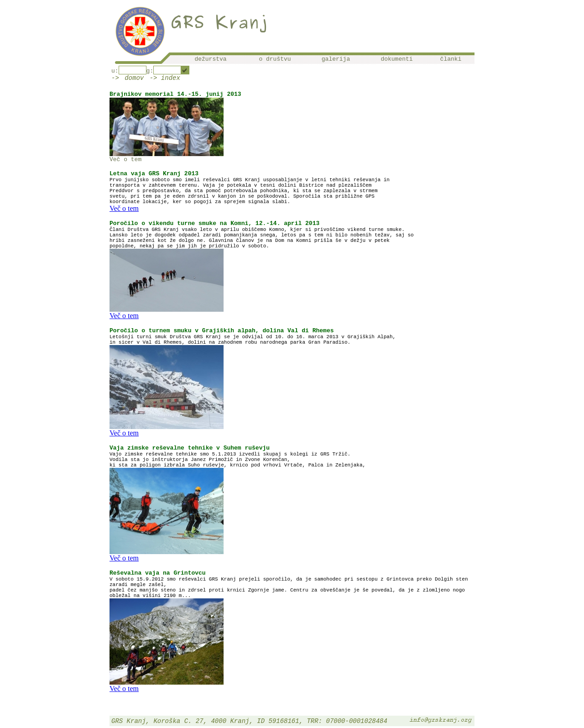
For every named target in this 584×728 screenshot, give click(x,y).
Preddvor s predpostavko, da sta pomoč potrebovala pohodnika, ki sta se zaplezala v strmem (244, 191)
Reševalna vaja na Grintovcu (158, 573)
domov (134, 78)
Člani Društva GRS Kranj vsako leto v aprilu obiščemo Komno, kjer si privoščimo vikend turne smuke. (257, 230)
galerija (336, 59)
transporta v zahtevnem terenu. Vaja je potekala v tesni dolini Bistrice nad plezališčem (240, 185)
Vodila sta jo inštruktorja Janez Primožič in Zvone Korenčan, (200, 460)
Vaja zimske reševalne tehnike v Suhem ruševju (190, 448)
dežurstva (210, 59)
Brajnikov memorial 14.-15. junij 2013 (175, 94)
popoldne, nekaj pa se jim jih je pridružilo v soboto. (189, 246)
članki (451, 59)
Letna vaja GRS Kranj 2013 (154, 174)
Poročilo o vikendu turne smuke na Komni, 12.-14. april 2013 (214, 223)
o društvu (275, 59)
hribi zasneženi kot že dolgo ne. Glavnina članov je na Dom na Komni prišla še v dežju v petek (250, 241)
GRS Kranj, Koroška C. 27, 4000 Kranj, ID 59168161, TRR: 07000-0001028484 (249, 721)
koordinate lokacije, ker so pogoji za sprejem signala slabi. (200, 202)
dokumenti (396, 59)
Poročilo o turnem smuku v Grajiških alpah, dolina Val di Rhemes (222, 331)
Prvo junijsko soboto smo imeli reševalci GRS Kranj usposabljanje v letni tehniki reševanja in (250, 180)
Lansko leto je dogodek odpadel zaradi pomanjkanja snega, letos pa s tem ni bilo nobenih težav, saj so (262, 235)
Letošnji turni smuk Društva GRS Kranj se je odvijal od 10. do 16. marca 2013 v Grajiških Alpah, (253, 337)
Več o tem (125, 160)
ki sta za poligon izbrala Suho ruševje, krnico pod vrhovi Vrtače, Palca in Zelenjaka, (237, 465)
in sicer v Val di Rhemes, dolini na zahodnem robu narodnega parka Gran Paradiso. (230, 342)
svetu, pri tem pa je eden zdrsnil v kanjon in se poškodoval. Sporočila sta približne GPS (242, 196)
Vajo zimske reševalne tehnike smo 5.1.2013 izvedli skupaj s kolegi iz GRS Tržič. (230, 454)
